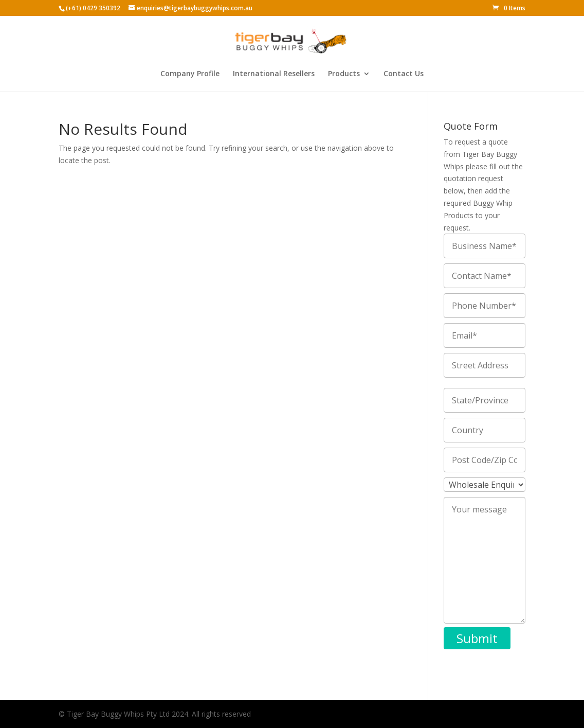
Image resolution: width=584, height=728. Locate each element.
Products (344, 74)
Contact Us (404, 74)
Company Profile (190, 74)
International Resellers (274, 74)
